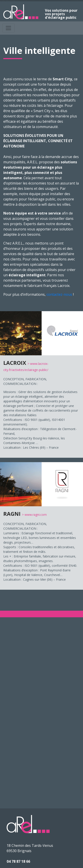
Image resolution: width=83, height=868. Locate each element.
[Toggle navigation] (8, 28)
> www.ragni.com (34, 515)
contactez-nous (59, 294)
